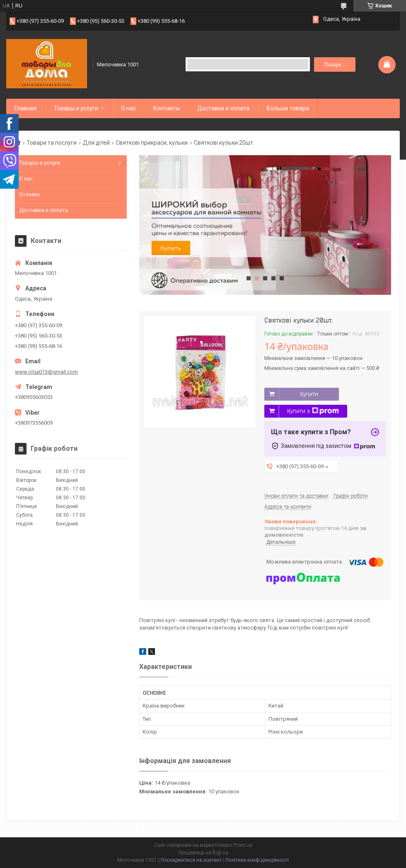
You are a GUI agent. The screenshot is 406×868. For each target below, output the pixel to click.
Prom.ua (243, 845)
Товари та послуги (52, 143)
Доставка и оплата (223, 108)
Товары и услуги (76, 108)
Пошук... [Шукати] (335, 64)
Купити (309, 394)
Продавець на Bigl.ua (203, 853)
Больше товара (288, 108)
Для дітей (96, 143)
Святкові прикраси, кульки (152, 143)
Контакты (167, 108)
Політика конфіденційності (257, 860)
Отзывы (30, 194)
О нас (128, 108)
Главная (25, 108)
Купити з (313, 411)
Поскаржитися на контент (191, 860)
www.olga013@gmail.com (46, 372)
